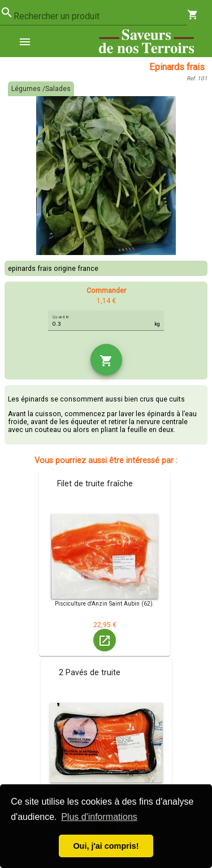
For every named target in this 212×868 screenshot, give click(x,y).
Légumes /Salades (41, 89)
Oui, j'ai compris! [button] (106, 846)
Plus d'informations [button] (99, 817)
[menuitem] (29, 41)
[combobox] (100, 16)
